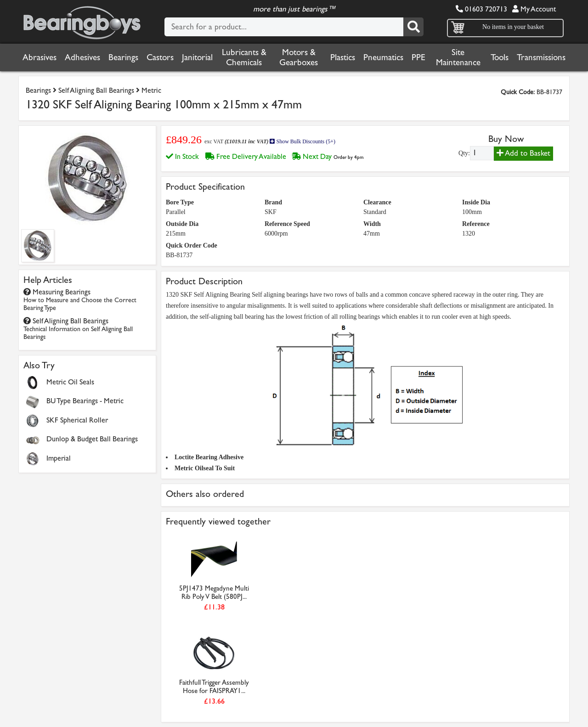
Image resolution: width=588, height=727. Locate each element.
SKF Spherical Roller (77, 420)
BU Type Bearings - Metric (85, 401)
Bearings (123, 57)
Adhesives (82, 57)
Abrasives (40, 57)
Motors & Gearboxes (299, 57)
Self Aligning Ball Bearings (96, 90)
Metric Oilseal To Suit (205, 468)
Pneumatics (383, 57)
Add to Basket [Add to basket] (523, 153)
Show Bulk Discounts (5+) (302, 141)
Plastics (343, 57)
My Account (534, 9)
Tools (500, 57)
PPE (418, 57)
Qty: (464, 153)
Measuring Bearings (80, 300)
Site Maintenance (458, 57)
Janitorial (197, 57)
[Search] (413, 27)
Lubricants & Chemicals (244, 57)
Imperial (59, 458)
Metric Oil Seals (70, 382)
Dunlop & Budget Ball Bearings (92, 439)
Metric (151, 90)
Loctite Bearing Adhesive (209, 457)
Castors (160, 57)
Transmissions (541, 57)
